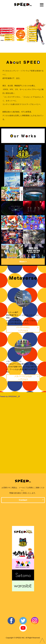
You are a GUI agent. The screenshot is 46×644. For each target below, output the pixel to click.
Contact (23, 500)
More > (23, 262)
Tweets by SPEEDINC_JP (10, 397)
